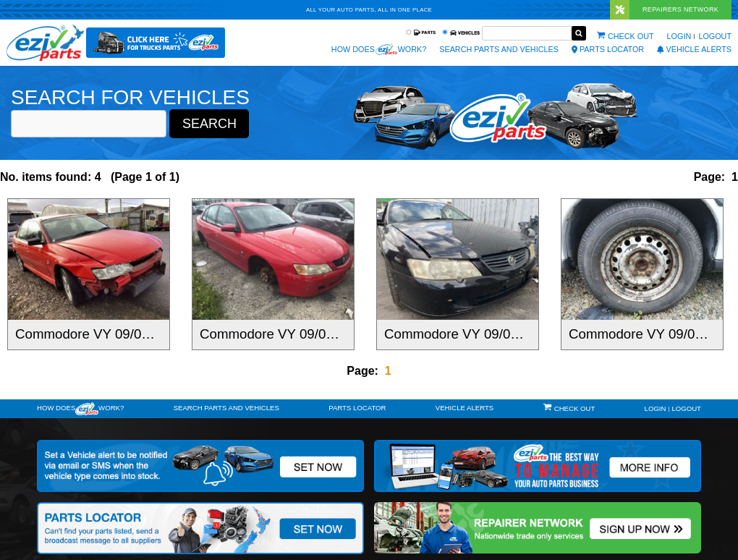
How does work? (379, 49)
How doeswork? (80, 409)
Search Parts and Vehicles (499, 49)
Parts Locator (608, 49)
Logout (715, 36)
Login (679, 36)
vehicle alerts (694, 49)
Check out (631, 36)
